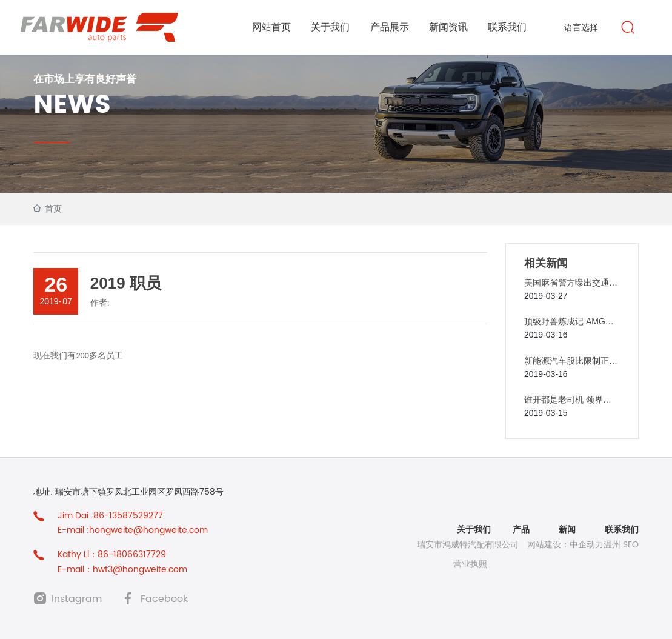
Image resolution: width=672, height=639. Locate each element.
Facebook (164, 599)
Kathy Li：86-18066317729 (112, 554)
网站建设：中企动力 (565, 545)
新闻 (567, 530)
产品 (520, 530)
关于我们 (474, 530)
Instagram (77, 599)
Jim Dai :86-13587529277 (110, 516)
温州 (612, 545)
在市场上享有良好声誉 (85, 79)
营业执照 (470, 564)
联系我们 (622, 530)
